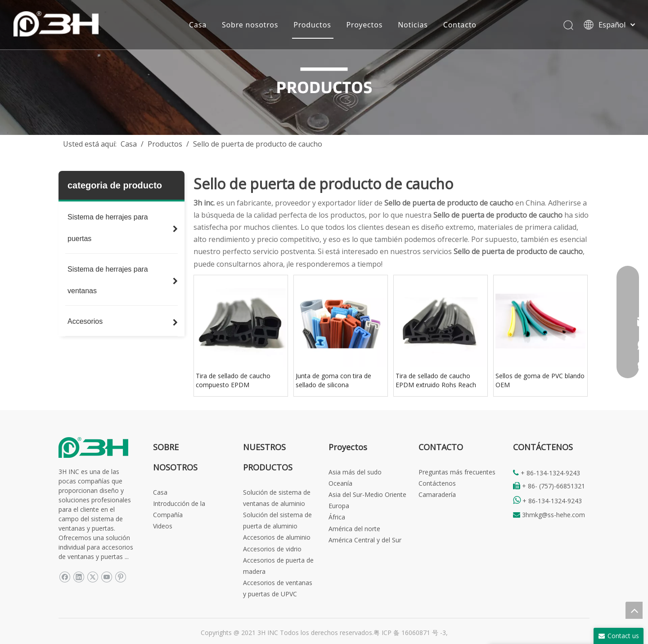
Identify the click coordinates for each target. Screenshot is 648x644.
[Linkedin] (79, 577)
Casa (198, 25)
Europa (339, 506)
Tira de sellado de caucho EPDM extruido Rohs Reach (436, 380)
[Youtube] (106, 577)
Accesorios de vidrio (272, 549)
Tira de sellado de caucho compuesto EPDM (233, 380)
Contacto (460, 25)
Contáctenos (437, 483)
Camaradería (437, 494)
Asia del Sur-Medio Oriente (367, 494)
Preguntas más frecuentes (457, 472)
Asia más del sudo (355, 472)
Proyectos (365, 25)
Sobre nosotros (250, 25)
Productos (312, 25)
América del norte (354, 529)
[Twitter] (92, 577)
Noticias (413, 25)
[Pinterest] (120, 577)
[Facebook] (65, 577)
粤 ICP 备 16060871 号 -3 (410, 633)
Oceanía (340, 483)
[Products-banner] (324, 67)
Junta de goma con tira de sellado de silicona (333, 380)
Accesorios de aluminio (277, 537)
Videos (163, 526)
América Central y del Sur (365, 540)
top (634, 610)
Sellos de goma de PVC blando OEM (540, 380)
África (337, 517)
